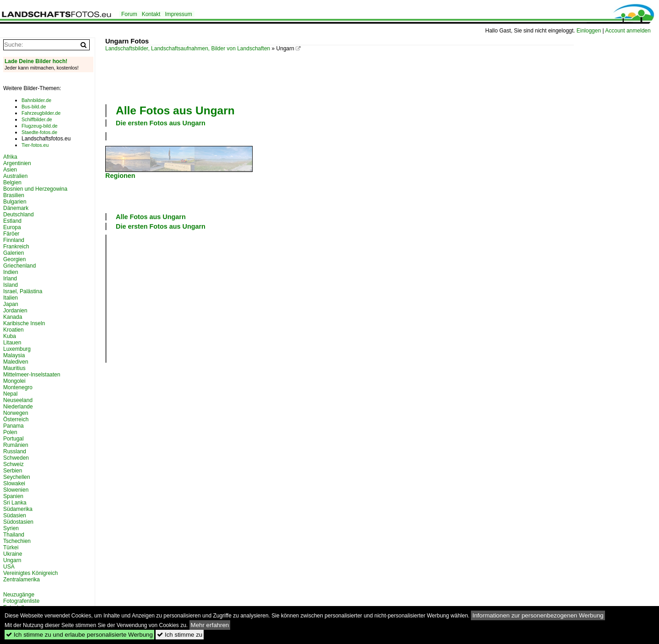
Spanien (13, 496)
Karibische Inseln (24, 323)
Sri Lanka (15, 503)
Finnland (14, 240)
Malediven (16, 362)
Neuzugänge (19, 595)
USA (9, 567)
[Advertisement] (340, 77)
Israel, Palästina (23, 291)
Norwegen (16, 413)
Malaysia (14, 355)
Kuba (10, 336)
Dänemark (16, 208)
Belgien (12, 182)
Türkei (11, 547)
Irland (10, 279)
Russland (15, 451)
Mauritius (14, 368)
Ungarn (12, 560)
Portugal (14, 439)
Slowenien (16, 490)
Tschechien (17, 541)
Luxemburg (17, 349)
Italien (11, 298)
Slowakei (14, 483)
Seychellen (17, 477)
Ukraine (13, 554)
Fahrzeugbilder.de (41, 113)
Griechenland (19, 266)
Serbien (13, 471)
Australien (15, 176)
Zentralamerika (22, 580)
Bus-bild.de (34, 107)
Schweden (16, 458)
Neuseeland (18, 400)
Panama (14, 426)
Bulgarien (15, 202)
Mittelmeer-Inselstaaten (32, 375)
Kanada (13, 317)
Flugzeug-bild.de (40, 126)
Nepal (10, 394)
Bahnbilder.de (36, 100)
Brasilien (14, 195)
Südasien (15, 515)
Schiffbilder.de (37, 119)
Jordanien (15, 311)
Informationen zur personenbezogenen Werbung (538, 615)
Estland (12, 221)
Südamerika (18, 509)
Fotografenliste (21, 601)
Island (11, 285)
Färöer (11, 234)
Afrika (10, 157)
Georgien (14, 259)
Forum (129, 14)
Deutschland (19, 215)
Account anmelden (628, 31)
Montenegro (18, 387)
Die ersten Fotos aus (161, 123)
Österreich (16, 419)
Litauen (12, 343)
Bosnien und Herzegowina (35, 189)
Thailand (14, 535)
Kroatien (14, 330)
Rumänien (16, 445)
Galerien (14, 253)
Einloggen (589, 31)
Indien (11, 272)
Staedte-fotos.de (39, 132)
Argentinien (17, 163)
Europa (12, 227)
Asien (10, 170)
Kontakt (151, 14)
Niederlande (18, 407)
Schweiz (14, 464)
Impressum (178, 14)
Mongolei (14, 381)
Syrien (11, 528)
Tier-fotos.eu (35, 145)
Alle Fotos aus (175, 110)
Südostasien (18, 522)
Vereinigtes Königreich (30, 573)
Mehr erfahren (210, 625)
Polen (10, 432)
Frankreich (16, 247)
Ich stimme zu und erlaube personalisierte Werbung (79, 635)
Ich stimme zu (180, 635)
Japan (11, 304)
